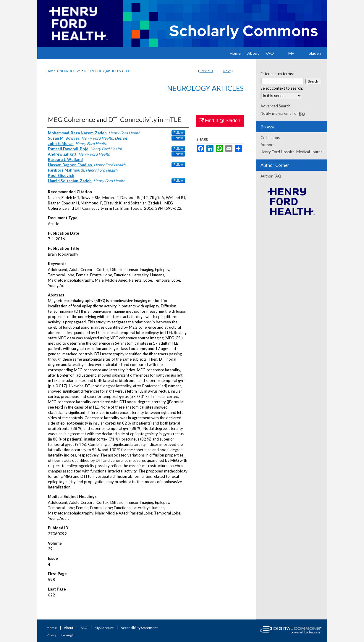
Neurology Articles (205, 88)
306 (127, 71)
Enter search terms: (277, 74)
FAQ (84, 628)
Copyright (68, 635)
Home (51, 71)
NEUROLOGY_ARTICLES (102, 71)
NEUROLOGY (70, 71)
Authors (267, 145)
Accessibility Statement (139, 628)
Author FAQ (271, 176)
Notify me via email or (283, 113)
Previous (206, 71)
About (69, 628)
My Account (104, 628)
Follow (178, 133)
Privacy (51, 635)
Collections (270, 138)
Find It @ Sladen (220, 121)
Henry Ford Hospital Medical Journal (292, 152)
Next (227, 71)
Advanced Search (275, 106)
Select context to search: (282, 88)
